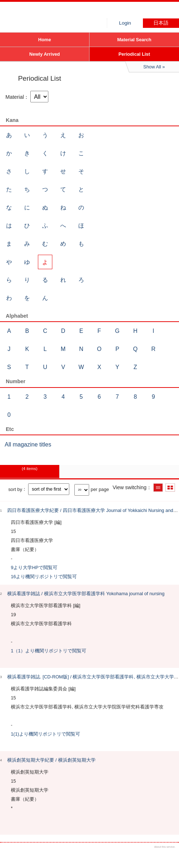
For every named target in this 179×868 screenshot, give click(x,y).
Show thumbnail (170, 488)
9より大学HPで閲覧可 (34, 568)
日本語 (161, 23)
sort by (15, 489)
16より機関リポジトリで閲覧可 (44, 577)
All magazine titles (28, 444)
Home (45, 40)
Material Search (134, 40)
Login (125, 23)
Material (15, 97)
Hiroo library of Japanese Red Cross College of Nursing (54, 13)
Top (167, 856)
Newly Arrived (45, 54)
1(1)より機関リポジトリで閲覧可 (45, 734)
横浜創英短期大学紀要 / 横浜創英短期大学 (51, 760)
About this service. (165, 847)
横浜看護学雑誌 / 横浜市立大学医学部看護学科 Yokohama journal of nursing (86, 594)
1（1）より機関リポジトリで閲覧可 (49, 651)
